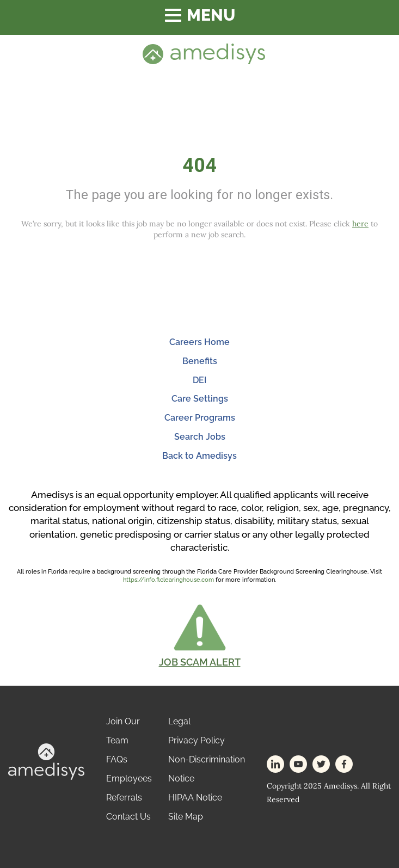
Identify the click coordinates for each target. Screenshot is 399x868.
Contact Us (128, 817)
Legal (179, 721)
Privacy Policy (197, 740)
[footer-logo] (46, 761)
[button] (200, 635)
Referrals (124, 798)
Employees (129, 778)
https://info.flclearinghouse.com (168, 580)
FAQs (117, 759)
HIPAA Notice (195, 798)
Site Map (186, 817)
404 (199, 165)
